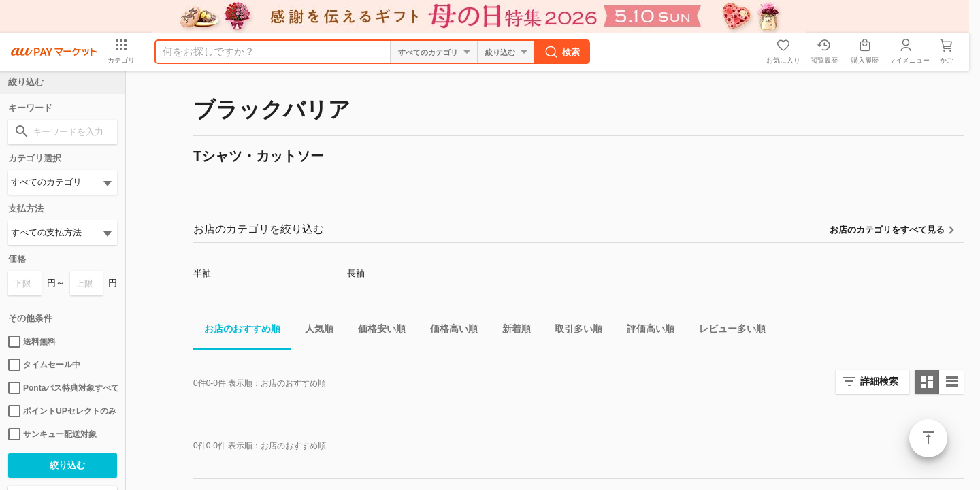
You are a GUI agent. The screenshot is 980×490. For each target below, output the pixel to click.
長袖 (356, 273)
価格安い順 (376, 331)
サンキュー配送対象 (52, 434)
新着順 (511, 331)
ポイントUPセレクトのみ (62, 411)
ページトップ (928, 438)
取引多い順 (573, 331)
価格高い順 (448, 331)
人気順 (314, 331)
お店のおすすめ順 (237, 331)
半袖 (202, 273)
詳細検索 (879, 381)
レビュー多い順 (727, 331)
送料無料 (32, 342)
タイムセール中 (44, 365)
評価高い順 (645, 331)
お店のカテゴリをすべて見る (887, 230)
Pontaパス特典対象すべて (63, 388)
